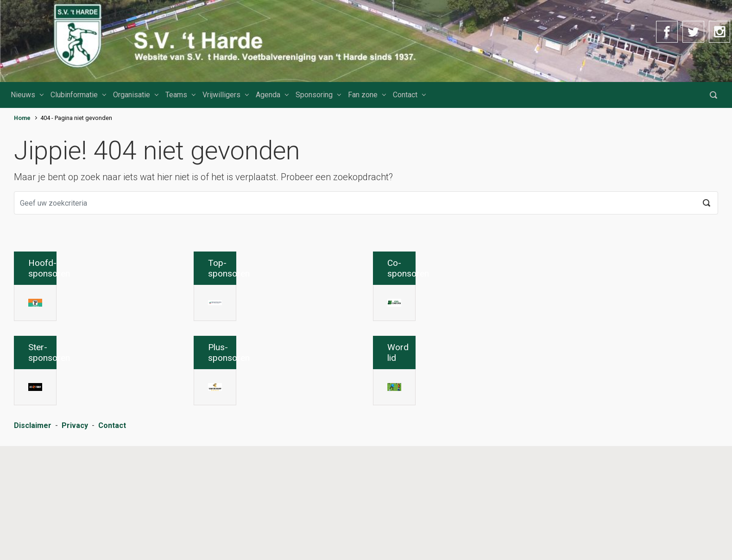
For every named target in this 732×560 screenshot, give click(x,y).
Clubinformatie (74, 95)
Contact (405, 95)
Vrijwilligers (221, 95)
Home (22, 118)
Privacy (75, 541)
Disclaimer (33, 541)
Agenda (268, 95)
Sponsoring (314, 95)
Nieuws (23, 95)
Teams (176, 95)
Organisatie (132, 95)
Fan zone (363, 95)
